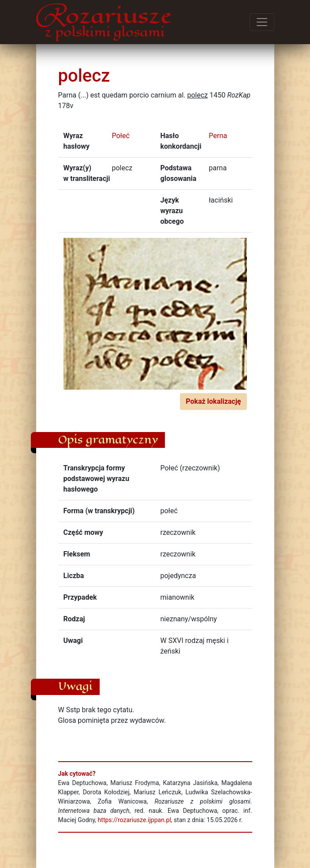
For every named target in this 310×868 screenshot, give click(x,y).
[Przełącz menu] (262, 22)
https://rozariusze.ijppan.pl (134, 820)
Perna (218, 136)
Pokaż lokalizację (213, 401)
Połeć (121, 136)
